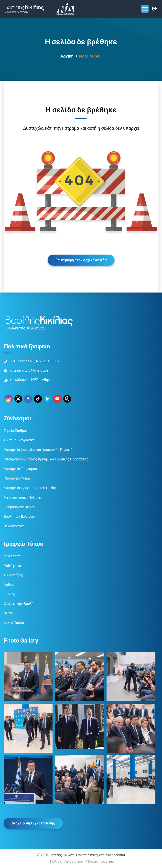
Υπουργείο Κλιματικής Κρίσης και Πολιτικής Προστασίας (46, 459)
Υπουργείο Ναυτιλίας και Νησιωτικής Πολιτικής (39, 450)
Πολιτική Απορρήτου (67, 861)
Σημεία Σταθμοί (15, 431)
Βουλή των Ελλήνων (19, 516)
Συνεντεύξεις (13, 575)
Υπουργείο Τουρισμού (20, 469)
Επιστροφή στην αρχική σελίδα (81, 260)
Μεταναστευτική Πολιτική (22, 497)
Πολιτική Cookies (100, 861)
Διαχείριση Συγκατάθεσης (33, 823)
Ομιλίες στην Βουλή (19, 604)
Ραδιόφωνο (12, 566)
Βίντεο (8, 613)
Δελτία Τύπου (14, 623)
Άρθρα (9, 585)
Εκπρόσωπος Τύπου (19, 507)
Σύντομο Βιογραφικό (19, 440)
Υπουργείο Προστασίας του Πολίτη (30, 488)
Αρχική (67, 56)
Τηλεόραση (12, 556)
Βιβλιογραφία (14, 526)
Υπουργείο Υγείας (17, 478)
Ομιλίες (9, 594)
